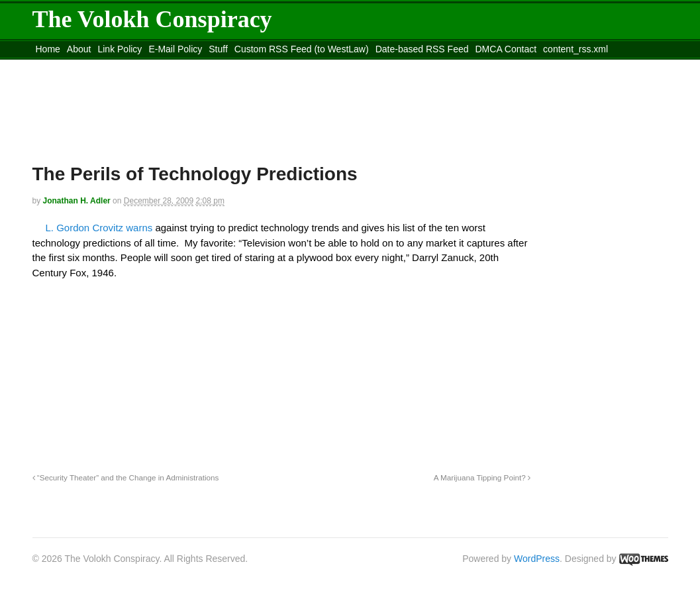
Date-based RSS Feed (422, 49)
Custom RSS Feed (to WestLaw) (302, 49)
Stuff (218, 49)
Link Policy (120, 49)
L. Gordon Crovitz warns (101, 228)
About (79, 49)
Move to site (224, 66)
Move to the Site (106, 66)
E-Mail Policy (175, 49)
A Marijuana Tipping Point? (482, 477)
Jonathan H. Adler (77, 201)
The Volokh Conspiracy (152, 19)
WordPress (537, 559)
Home (48, 49)
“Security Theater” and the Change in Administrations (126, 477)
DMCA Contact (506, 49)
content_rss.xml (575, 49)
